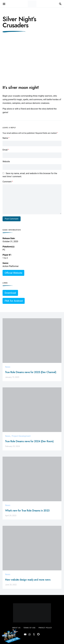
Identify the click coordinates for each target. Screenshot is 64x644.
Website (6, 162)
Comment (8, 182)
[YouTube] (25, 634)
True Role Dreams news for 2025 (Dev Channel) (31, 372)
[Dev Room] (30, 634)
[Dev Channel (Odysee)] (38, 634)
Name (6, 138)
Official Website (13, 273)
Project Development (21, 436)
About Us (16, 628)
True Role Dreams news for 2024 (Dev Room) (29, 441)
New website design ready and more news (28, 580)
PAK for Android (14, 301)
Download (10, 293)
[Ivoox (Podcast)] (34, 634)
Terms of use (30, 628)
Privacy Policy (45, 628)
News (8, 367)
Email (6, 150)
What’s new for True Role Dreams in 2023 (27, 511)
